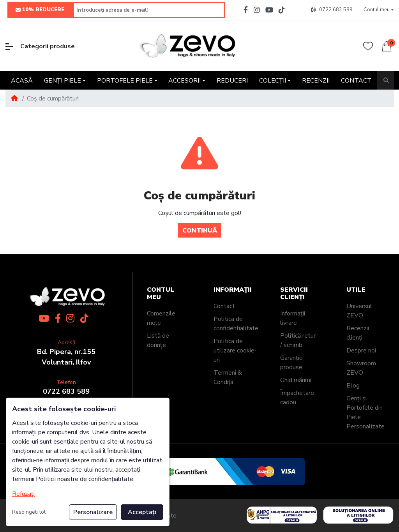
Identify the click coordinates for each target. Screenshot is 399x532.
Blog (353, 386)
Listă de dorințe (158, 340)
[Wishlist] (368, 46)
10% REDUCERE (40, 10)
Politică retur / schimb (298, 340)
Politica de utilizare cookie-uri (235, 351)
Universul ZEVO (359, 311)
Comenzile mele (161, 318)
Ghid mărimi (296, 380)
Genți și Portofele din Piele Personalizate (365, 412)
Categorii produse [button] (40, 46)
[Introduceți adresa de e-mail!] (149, 10)
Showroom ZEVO (361, 368)
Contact (224, 306)
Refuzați (23, 494)
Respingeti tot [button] (29, 512)
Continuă (200, 231)
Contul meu (161, 294)
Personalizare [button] (93, 512)
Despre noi (361, 351)
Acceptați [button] (142, 512)
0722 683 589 (66, 391)
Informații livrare (293, 318)
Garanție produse (291, 363)
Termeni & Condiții (228, 377)
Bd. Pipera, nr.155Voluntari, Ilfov (66, 357)
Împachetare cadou (297, 398)
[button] (379, 10)
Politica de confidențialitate (236, 324)
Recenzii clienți (358, 333)
